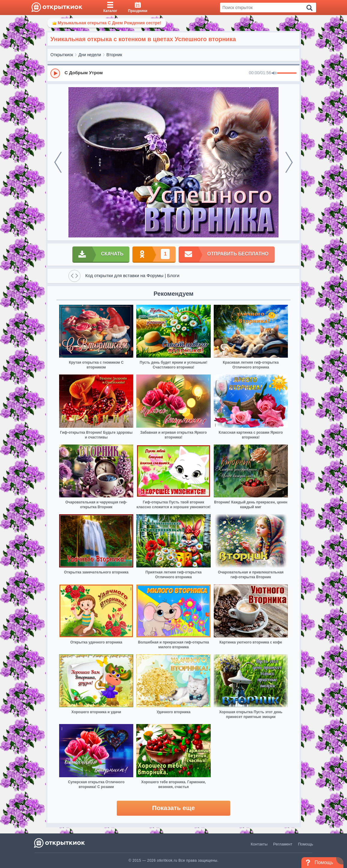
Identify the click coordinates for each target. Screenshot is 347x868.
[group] (173, 73)
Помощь (306, 844)
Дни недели (90, 55)
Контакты (259, 844)
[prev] (58, 162)
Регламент (283, 844)
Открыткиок (62, 55)
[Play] (55, 73)
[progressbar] (287, 73)
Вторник (114, 55)
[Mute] (274, 73)
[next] (289, 162)
